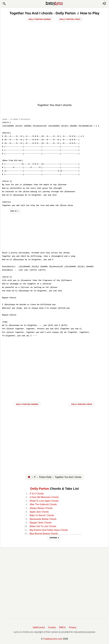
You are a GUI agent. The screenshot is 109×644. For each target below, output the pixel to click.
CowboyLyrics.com (53, 639)
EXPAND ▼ (55, 538)
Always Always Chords (41, 508)
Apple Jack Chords (39, 512)
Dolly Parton (40, 489)
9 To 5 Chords (37, 494)
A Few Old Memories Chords (44, 497)
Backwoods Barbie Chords (43, 519)
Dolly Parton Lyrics (70, 19)
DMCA (62, 627)
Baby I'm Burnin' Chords (42, 515)
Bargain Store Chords (41, 523)
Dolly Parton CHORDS (27, 404)
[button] (4, 4)
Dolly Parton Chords (40, 19)
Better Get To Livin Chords (43, 526)
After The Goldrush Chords (43, 504)
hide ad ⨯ (15, 211)
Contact (52, 627)
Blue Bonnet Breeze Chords (44, 534)
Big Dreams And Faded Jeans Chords (49, 530)
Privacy (73, 627)
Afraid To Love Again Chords (44, 501)
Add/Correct (39, 627)
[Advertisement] (54, 80)
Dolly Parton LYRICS (82, 404)
